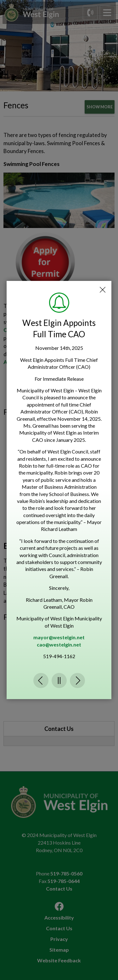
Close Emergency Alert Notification (103, 290)
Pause (59, 681)
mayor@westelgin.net (59, 637)
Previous (41, 681)
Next (77, 681)
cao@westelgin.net (59, 644)
